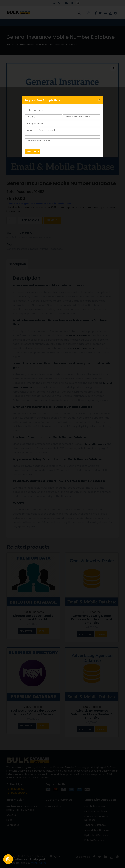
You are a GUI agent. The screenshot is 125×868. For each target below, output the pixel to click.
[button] (8, 859)
